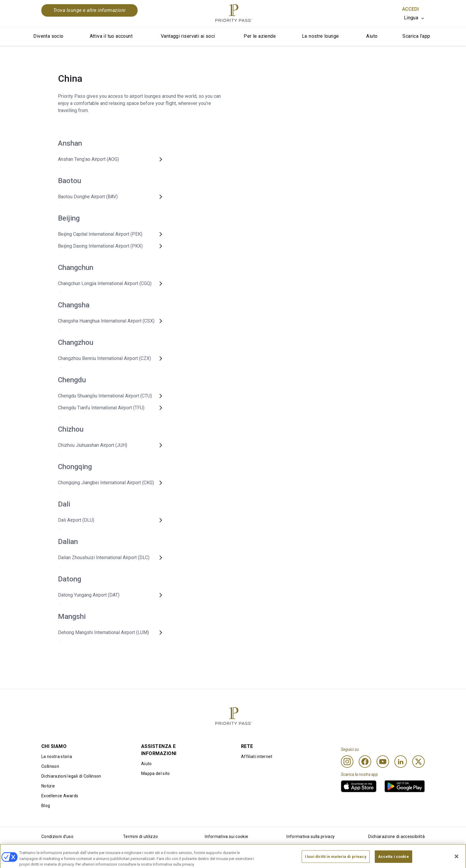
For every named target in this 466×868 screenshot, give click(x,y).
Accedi (410, 9)
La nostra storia (57, 757)
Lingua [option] (411, 18)
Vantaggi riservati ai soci (188, 36)
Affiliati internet (257, 757)
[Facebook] (365, 762)
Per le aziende (260, 36)
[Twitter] (418, 762)
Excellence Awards (60, 796)
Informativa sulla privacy (311, 836)
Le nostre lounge (320, 36)
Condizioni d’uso (57, 836)
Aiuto (372, 36)
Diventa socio (48, 36)
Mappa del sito (155, 773)
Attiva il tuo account (111, 36)
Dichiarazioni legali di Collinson (71, 776)
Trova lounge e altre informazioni (89, 10)
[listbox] (414, 18)
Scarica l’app (416, 36)
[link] (359, 786)
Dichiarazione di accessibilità (396, 836)
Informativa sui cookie (226, 836)
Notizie (48, 786)
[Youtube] (383, 762)
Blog (46, 806)
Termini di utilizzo (140, 836)
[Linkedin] (401, 762)
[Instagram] (347, 762)
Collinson (50, 766)
